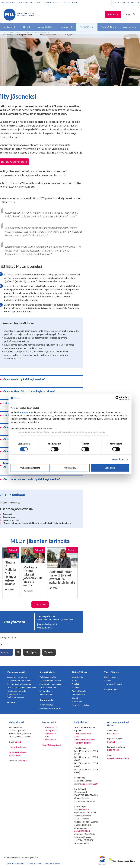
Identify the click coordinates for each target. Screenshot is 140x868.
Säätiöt (75, 698)
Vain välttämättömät (30, 468)
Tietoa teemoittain (48, 687)
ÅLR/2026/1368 (82, 831)
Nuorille (11, 702)
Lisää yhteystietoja (17, 747)
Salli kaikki (110, 468)
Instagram (50, 730)
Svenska (125, 3)
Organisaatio (77, 677)
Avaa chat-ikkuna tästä (118, 758)
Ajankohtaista (111, 689)
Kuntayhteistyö (46, 705)
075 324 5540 (45, 628)
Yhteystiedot (71, 3)
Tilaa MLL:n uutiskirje (52, 745)
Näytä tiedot (118, 459)
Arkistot (75, 684)
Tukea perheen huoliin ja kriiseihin (21, 687)
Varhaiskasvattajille (48, 677)
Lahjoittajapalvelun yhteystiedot (18, 754)
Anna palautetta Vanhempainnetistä (15, 695)
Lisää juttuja (40, 604)
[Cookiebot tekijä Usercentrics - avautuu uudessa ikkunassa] (118, 398)
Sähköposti (32, 652)
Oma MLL (22, 761)
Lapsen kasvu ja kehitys (17, 677)
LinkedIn (49, 734)
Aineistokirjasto (46, 694)
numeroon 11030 (89, 784)
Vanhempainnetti (16, 672)
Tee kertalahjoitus (83, 734)
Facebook (50, 727)
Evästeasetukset (52, 863)
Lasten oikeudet (46, 691)
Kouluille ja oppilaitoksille (50, 680)
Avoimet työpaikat (80, 691)
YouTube (49, 740)
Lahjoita (113, 14)
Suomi (116, 3)
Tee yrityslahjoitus (83, 743)
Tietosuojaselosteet (15, 863)
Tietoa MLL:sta (80, 672)
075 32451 (16, 742)
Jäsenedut (8, 514)
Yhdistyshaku (44, 3)
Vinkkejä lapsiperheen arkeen (20, 684)
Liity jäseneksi (11, 503)
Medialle (57, 3)
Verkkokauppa (8, 3)
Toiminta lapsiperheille (17, 691)
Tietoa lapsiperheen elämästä (20, 680)
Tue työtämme (112, 672)
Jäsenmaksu (9, 517)
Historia (75, 680)
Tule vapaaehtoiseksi (113, 684)
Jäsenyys (76, 687)
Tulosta (49, 652)
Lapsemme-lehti (11, 520)
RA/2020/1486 (82, 809)
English (135, 3)
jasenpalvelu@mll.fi (47, 624)
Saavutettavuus (35, 863)
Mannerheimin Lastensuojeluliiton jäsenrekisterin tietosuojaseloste (37, 523)
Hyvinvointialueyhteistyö (50, 708)
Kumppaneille (46, 700)
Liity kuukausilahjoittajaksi (85, 738)
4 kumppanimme (25, 412)
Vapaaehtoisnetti (26, 3)
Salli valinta (70, 468)
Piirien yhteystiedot (80, 705)
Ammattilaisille (47, 672)
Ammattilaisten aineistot (50, 684)
